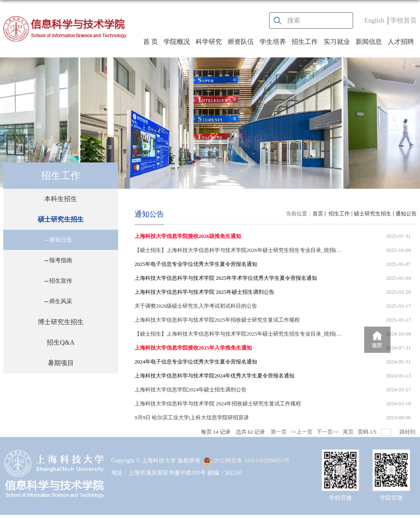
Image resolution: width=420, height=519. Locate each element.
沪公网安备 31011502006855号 (246, 461)
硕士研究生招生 (373, 214)
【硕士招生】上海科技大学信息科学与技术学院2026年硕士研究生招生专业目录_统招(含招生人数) (250, 250)
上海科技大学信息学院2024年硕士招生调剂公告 (191, 390)
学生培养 (273, 42)
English (374, 20)
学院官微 (391, 498)
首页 (318, 214)
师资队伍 (241, 42)
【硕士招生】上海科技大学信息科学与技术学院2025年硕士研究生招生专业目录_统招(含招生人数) (250, 334)
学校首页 (404, 20)
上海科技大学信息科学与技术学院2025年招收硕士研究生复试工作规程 (217, 320)
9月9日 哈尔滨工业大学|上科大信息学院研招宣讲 (192, 417)
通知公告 (406, 214)
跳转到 (408, 432)
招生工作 (305, 42)
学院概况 (177, 42)
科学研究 (209, 42)
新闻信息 (369, 42)
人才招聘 (401, 42)
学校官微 (340, 498)
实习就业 (337, 42)
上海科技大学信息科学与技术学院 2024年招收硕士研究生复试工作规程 (218, 404)
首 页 (151, 42)
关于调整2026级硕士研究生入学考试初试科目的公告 (196, 306)
